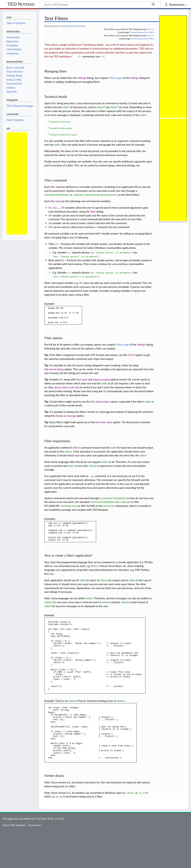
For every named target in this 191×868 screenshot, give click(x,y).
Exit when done (104, 426)
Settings (82, 78)
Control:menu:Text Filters (143, 39)
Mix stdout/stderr (100, 405)
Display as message (66, 419)
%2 (55, 208)
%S (50, 223)
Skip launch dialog (54, 373)
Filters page (115, 78)
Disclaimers (35, 861)
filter (54, 103)
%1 (50, 208)
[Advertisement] (17, 183)
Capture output (101, 383)
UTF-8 (131, 358)
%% (50, 227)
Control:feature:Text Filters (142, 32)
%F (50, 215)
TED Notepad (21, 4)
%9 (63, 208)
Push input (82, 383)
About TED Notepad (14, 861)
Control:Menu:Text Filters (73, 26)
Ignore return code (64, 391)
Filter (93, 212)
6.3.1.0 (150, 29)
